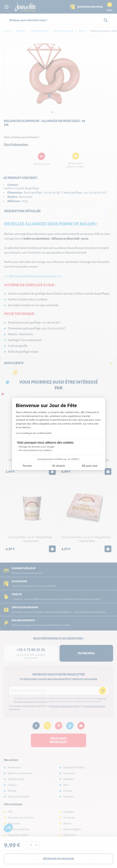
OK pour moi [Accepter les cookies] (90, 466)
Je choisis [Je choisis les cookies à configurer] (58, 466)
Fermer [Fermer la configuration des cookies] (27, 466)
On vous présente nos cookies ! (36, 450)
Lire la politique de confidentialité (34, 433)
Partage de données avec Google (37, 447)
